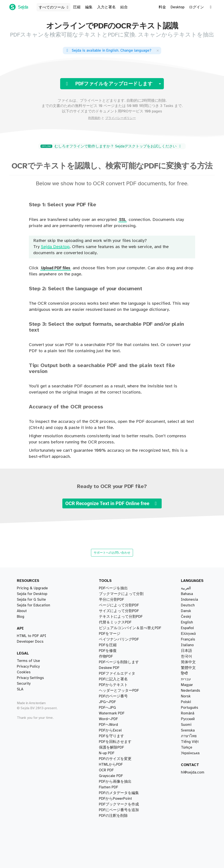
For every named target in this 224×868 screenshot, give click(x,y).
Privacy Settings (30, 678)
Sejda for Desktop (32, 594)
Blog (21, 617)
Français (188, 639)
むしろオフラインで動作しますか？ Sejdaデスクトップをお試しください (111, 146)
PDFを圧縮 (108, 645)
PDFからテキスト (113, 685)
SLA (20, 689)
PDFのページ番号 (113, 696)
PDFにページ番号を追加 (119, 810)
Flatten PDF (108, 787)
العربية (186, 588)
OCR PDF (106, 770)
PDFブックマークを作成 (119, 804)
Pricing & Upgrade (32, 588)
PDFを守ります (111, 736)
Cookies (24, 672)
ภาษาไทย (189, 736)
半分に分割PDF (111, 600)
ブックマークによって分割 (121, 594)
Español (187, 628)
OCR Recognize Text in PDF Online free (112, 503)
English (187, 622)
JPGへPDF (107, 702)
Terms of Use (28, 661)
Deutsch (188, 605)
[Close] (158, 50)
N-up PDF (107, 753)
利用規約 (94, 118)
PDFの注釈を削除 (113, 816)
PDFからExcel (110, 730)
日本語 (186, 651)
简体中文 (188, 662)
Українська (190, 753)
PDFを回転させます (115, 742)
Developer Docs (30, 642)
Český (186, 617)
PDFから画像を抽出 (115, 782)
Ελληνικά (188, 634)
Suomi (186, 725)
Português (190, 708)
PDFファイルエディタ (117, 674)
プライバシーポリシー (121, 118)
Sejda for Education (33, 605)
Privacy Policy (28, 667)
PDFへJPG (107, 708)
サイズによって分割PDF (119, 611)
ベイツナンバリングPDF (119, 639)
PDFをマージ (110, 634)
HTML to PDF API (31, 636)
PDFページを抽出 (113, 588)
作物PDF (106, 656)
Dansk (186, 611)
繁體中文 (188, 668)
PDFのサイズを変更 (115, 759)
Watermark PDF (112, 713)
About (22, 611)
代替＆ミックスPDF (115, 622)
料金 (162, 7)
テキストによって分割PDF (121, 617)
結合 (124, 7)
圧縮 (77, 7)
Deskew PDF (109, 668)
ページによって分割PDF (119, 605)
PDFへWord (108, 725)
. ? (108, 51)
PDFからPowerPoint (115, 799)
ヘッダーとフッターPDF (119, 691)
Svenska (188, 730)
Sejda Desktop (55, 247)
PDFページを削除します (119, 662)
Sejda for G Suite (31, 600)
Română (188, 713)
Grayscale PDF (111, 776)
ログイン (196, 7)
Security (24, 684)
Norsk (186, 696)
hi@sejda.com (193, 772)
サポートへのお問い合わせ (112, 553)
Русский (188, 719)
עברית (186, 679)
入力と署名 (106, 7)
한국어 (186, 656)
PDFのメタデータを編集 (119, 793)
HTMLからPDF (111, 765)
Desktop (178, 7)
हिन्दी (184, 674)
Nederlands (191, 691)
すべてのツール (54, 7)
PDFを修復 (108, 651)
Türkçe (187, 747)
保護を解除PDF (111, 747)
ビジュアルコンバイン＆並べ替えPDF (130, 628)
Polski (186, 702)
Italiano (187, 645)
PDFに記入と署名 (113, 679)
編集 (89, 7)
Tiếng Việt (190, 742)
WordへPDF (108, 719)
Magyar (187, 685)
